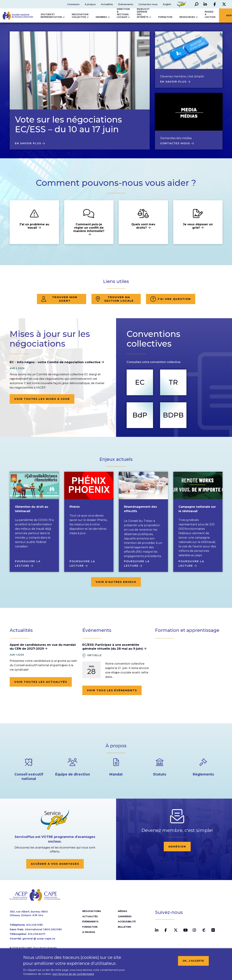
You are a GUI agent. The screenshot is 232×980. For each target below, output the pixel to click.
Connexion (73, 4)
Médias (122, 912)
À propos (90, 4)
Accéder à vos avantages (55, 864)
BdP (140, 415)
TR (173, 382)
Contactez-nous (148, 4)
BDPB (173, 415)
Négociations (91, 912)
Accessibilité (126, 922)
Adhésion (177, 846)
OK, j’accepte (193, 961)
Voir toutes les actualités (41, 682)
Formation (90, 928)
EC (140, 382)
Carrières (124, 917)
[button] (196, 4)
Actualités (107, 4)
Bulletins (124, 928)
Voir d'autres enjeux (116, 582)
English (167, 4)
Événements (125, 4)
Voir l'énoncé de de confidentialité (73, 974)
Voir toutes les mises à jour (42, 399)
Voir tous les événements (112, 690)
